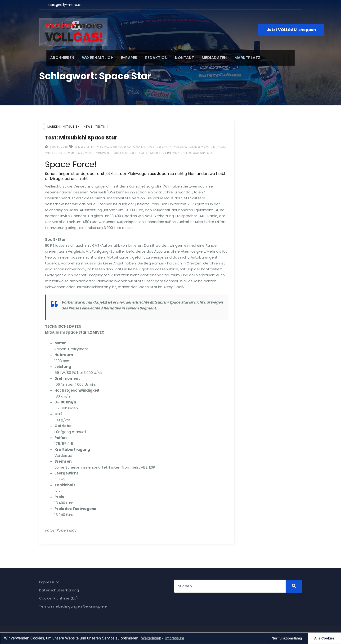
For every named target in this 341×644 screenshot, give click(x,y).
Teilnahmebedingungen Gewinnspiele (73, 606)
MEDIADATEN (207, 58)
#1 (77, 147)
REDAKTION (149, 58)
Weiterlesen (151, 639)
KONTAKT (177, 58)
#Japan (165, 147)
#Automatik (135, 147)
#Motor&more (81, 153)
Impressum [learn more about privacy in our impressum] (175, 639)
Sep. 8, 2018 (58, 147)
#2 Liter (88, 147)
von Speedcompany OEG (191, 153)
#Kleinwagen (185, 147)
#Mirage (218, 147)
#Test (161, 153)
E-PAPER (122, 58)
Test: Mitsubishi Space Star (81, 138)
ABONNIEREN (55, 58)
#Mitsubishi (55, 153)
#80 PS (102, 147)
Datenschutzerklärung (59, 590)
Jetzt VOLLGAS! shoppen (291, 30)
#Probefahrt (118, 153)
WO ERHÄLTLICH (90, 58)
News (88, 127)
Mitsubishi (72, 127)
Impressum (49, 582)
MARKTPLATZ (240, 58)
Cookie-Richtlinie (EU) (58, 598)
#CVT (152, 147)
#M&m (203, 147)
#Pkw (100, 153)
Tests (100, 127)
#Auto (116, 147)
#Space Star (143, 153)
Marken (54, 127)
